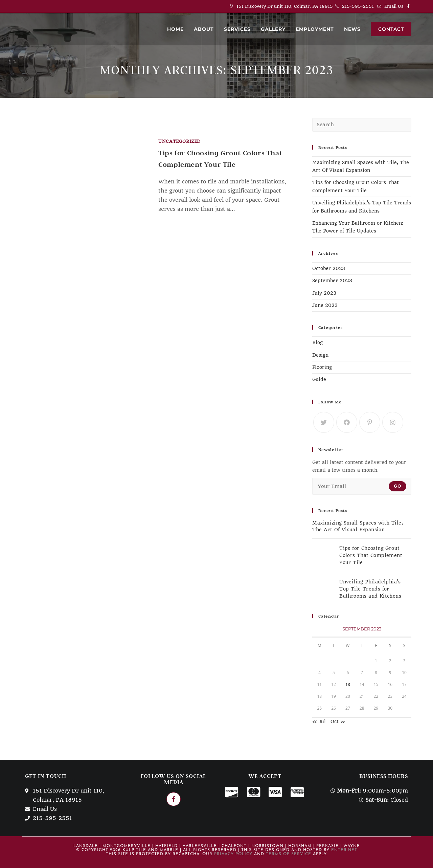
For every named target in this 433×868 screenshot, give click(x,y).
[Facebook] (347, 422)
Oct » (338, 721)
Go (397, 486)
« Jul (319, 721)
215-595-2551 (358, 6)
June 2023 (325, 305)
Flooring (322, 367)
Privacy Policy (233, 854)
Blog (317, 342)
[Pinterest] (370, 422)
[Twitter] (324, 422)
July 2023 (324, 293)
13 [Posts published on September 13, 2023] (348, 684)
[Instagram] (393, 422)
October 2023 (329, 268)
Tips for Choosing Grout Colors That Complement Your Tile (371, 555)
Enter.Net (344, 850)
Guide (319, 379)
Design (320, 355)
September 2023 (332, 281)
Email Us (394, 6)
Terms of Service (289, 854)
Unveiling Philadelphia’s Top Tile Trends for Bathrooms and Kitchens (370, 589)
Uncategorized (179, 141)
